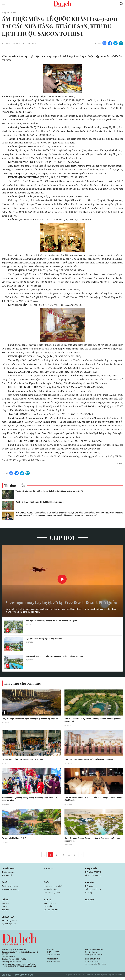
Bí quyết (48, 902)
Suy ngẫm (49, 870)
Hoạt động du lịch (10, 923)
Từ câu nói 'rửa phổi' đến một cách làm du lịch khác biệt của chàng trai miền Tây (50, 492)
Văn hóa (6, 905)
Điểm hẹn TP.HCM (93, 874)
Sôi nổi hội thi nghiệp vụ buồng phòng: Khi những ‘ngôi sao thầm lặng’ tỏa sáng (29, 800)
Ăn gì (5, 884)
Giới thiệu (6, 978)
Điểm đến (90, 888)
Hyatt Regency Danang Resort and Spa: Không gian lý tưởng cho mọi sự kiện (92, 841)
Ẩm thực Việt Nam (10, 888)
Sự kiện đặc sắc (9, 926)
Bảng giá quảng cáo (24, 978)
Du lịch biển (92, 870)
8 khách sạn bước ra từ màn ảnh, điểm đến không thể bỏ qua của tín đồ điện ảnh (93, 800)
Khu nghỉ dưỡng (51, 891)
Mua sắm (90, 902)
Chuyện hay (8, 919)
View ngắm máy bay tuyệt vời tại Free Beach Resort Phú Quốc (59, 600)
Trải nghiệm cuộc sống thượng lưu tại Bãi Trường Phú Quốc (53, 621)
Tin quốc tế (7, 877)
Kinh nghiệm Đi (51, 905)
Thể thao (6, 912)
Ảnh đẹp (89, 894)
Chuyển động (9, 870)
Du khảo (90, 884)
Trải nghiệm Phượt (94, 891)
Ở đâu (14, 13)
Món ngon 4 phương (11, 891)
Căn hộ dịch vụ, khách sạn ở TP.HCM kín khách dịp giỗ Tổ (40, 503)
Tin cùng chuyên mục (23, 684)
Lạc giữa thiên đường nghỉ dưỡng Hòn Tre (45, 639)
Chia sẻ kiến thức (51, 912)
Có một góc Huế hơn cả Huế (15, 839)
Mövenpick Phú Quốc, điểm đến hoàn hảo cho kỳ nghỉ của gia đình (57, 657)
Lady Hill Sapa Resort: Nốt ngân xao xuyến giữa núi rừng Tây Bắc (30, 721)
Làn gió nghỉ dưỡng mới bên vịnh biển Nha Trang (24, 760)
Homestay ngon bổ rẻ (53, 888)
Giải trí (6, 902)
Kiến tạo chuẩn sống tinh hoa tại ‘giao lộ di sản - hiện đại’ (91, 760)
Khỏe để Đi (49, 909)
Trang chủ (6, 13)
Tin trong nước (9, 874)
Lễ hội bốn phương (94, 877)
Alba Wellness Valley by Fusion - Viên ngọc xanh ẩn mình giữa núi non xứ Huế (93, 721)
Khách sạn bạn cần (52, 894)
